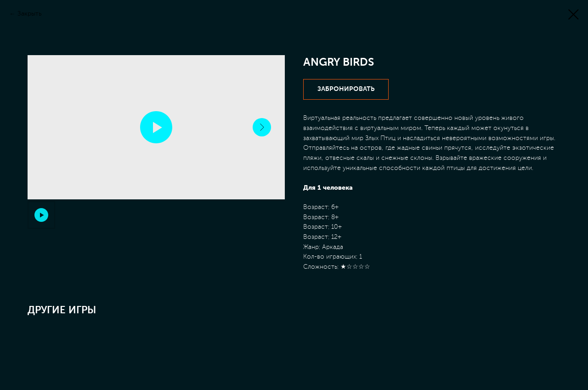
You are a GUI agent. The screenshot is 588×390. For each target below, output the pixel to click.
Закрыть (30, 14)
